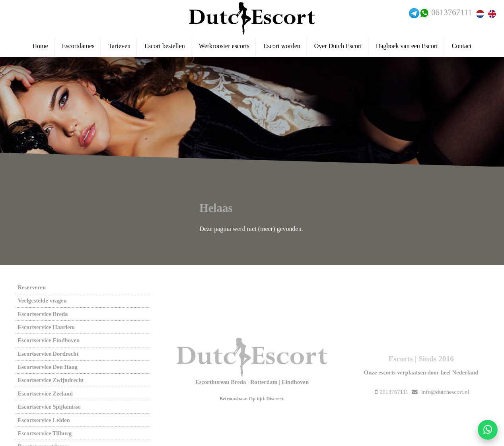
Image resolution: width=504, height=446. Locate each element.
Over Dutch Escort (338, 46)
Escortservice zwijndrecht (51, 380)
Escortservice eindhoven (49, 340)
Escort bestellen (165, 46)
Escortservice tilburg (45, 433)
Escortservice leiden (44, 420)
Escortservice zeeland (45, 394)
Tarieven (119, 46)
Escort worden (282, 46)
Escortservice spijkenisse (49, 407)
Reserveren (32, 287)
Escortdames (78, 46)
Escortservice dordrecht (48, 354)
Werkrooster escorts (224, 46)
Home (40, 46)
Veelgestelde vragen (42, 301)
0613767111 (451, 12)
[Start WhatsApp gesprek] (488, 430)
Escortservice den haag (47, 367)
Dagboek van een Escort (407, 46)
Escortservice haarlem (46, 327)
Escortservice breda (43, 314)
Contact (462, 46)
